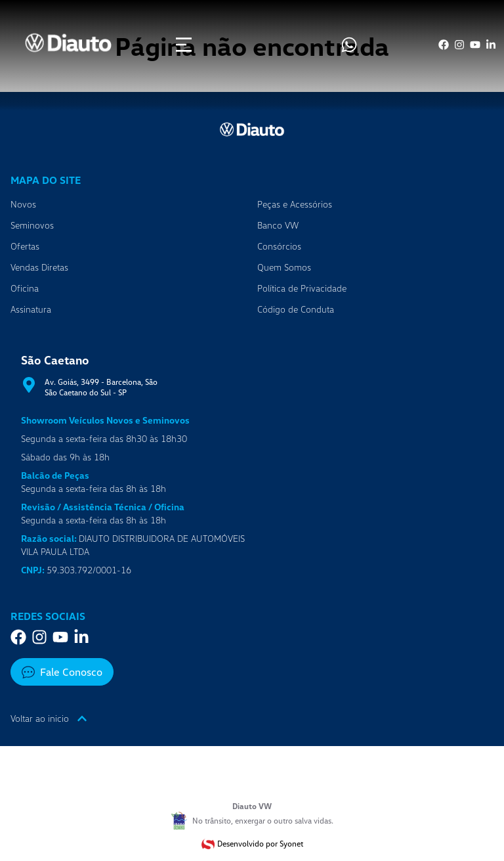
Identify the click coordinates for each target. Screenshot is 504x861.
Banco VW (278, 225)
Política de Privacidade (302, 288)
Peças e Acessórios (295, 204)
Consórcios (279, 246)
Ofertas (25, 246)
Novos (23, 204)
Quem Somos (284, 267)
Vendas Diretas (39, 267)
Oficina (25, 288)
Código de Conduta (296, 309)
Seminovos (32, 225)
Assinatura (31, 309)
